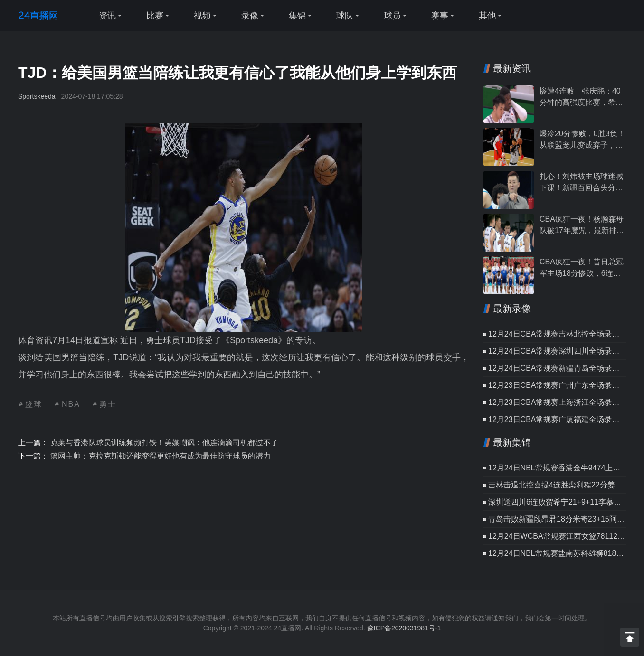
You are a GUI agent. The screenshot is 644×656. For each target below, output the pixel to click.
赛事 (440, 16)
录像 (250, 16)
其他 (487, 16)
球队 (345, 16)
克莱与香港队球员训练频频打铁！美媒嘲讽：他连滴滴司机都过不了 (164, 443)
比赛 (155, 16)
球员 (392, 16)
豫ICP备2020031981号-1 (404, 628)
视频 (202, 16)
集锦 (297, 16)
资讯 (107, 16)
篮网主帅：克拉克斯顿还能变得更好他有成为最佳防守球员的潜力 (161, 456)
